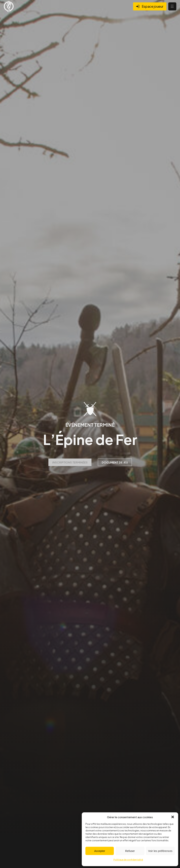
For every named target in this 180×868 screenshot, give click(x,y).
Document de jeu (115, 462)
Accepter (100, 851)
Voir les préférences (160, 851)
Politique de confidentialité (128, 860)
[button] (173, 817)
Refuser (130, 851)
